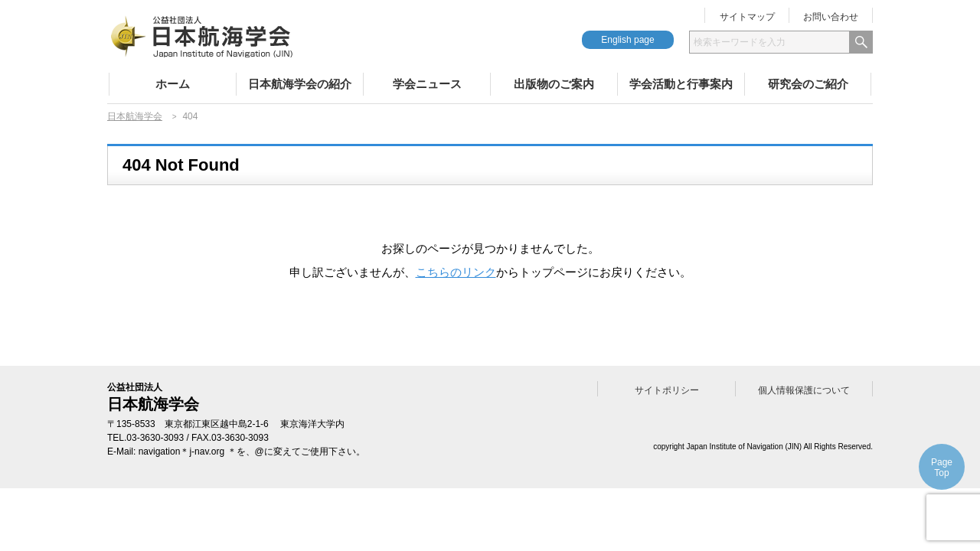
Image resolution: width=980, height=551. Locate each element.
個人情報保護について (804, 390)
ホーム (173, 84)
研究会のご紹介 (808, 84)
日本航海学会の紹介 (300, 84)
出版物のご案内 (554, 84)
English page (627, 40)
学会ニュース (427, 84)
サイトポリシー (667, 390)
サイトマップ (747, 17)
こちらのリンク (456, 272)
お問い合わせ (831, 17)
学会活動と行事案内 (681, 84)
